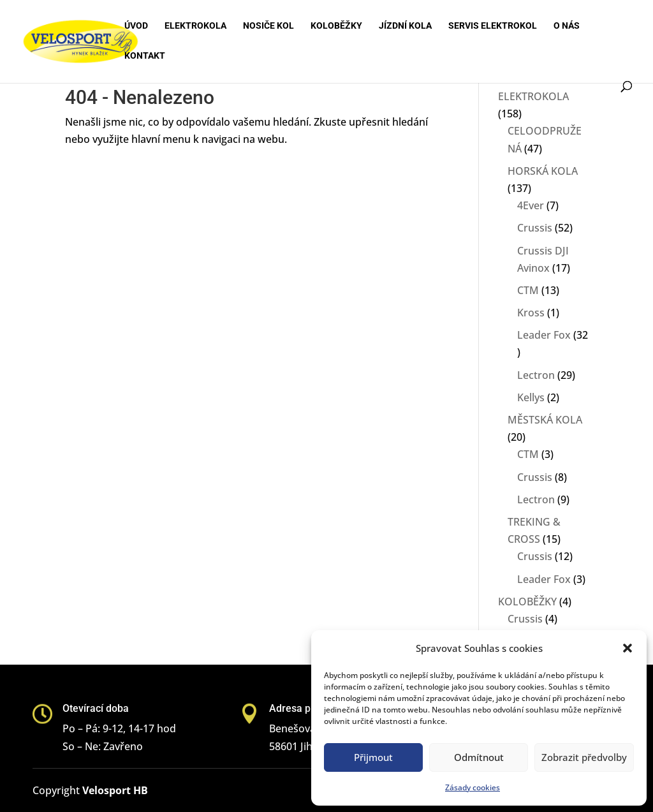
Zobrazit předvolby (584, 757)
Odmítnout (479, 757)
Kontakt (145, 56)
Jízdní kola (405, 26)
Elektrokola (195, 26)
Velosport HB (115, 790)
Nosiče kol (268, 26)
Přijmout (373, 757)
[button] (627, 648)
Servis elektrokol (493, 26)
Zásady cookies (473, 787)
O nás (567, 26)
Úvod (136, 26)
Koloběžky (336, 26)
